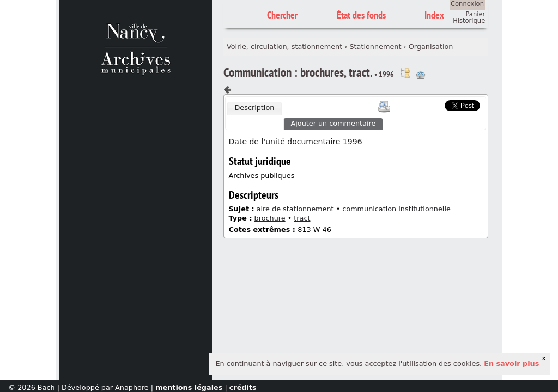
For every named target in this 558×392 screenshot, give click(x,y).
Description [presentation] (254, 108)
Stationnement (375, 47)
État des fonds (361, 15)
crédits (243, 387)
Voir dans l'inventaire (405, 73)
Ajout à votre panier (421, 75)
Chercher (282, 15)
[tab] (254, 108)
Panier (475, 14)
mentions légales (189, 387)
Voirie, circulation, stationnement (284, 47)
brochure (270, 218)
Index (434, 15)
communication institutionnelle (396, 209)
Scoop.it (428, 104)
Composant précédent (228, 90)
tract (302, 218)
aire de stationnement (295, 209)
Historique (469, 21)
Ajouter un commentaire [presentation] (333, 123)
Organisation (431, 47)
